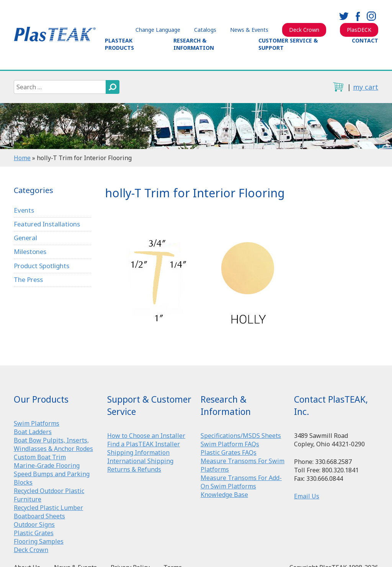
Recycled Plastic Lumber (48, 508)
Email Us (307, 496)
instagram (371, 16)
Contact (365, 40)
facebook (358, 16)
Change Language (158, 30)
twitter (344, 16)
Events (24, 210)
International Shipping (140, 461)
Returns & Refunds (134, 469)
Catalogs (205, 30)
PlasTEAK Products (119, 44)
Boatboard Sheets (39, 516)
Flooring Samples (39, 541)
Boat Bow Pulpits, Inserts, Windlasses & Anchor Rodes (53, 444)
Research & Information (194, 44)
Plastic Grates (34, 533)
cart (338, 87)
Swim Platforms (37, 423)
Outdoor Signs (34, 524)
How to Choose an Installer (146, 436)
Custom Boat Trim (40, 457)
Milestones (30, 252)
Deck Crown (304, 30)
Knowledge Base (224, 495)
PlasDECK (359, 30)
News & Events (249, 30)
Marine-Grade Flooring (47, 465)
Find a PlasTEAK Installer (144, 444)
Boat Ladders (33, 432)
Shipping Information (138, 452)
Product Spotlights (42, 266)
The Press (29, 280)
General (26, 238)
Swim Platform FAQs (230, 444)
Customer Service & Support (288, 44)
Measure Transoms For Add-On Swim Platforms (241, 482)
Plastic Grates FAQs (229, 452)
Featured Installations (47, 224)
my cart (366, 87)
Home (22, 158)
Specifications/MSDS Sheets (241, 436)
